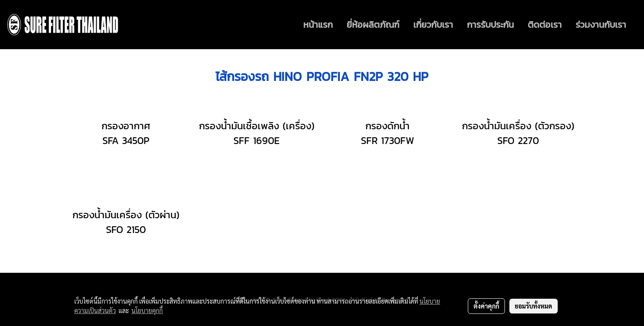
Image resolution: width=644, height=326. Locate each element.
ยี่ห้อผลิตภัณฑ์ (373, 25)
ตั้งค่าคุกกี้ (486, 306)
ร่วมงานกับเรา (601, 25)
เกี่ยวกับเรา (433, 25)
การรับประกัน (490, 25)
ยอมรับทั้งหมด (534, 306)
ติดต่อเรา (545, 25)
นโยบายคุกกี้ (147, 310)
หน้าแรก (318, 25)
